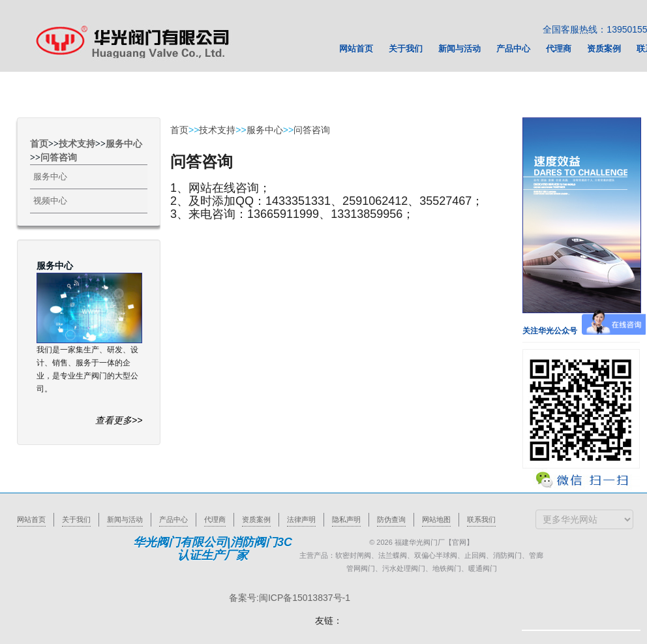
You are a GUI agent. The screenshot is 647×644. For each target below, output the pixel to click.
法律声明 (301, 519)
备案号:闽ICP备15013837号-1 (290, 598)
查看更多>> (119, 420)
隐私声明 (346, 519)
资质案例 (256, 519)
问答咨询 (59, 158)
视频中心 (50, 201)
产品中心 (173, 519)
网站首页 (31, 519)
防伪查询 (391, 519)
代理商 (215, 519)
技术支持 (77, 144)
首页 (39, 144)
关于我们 (76, 519)
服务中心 (124, 144)
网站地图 (436, 519)
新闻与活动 (125, 519)
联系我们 (481, 519)
